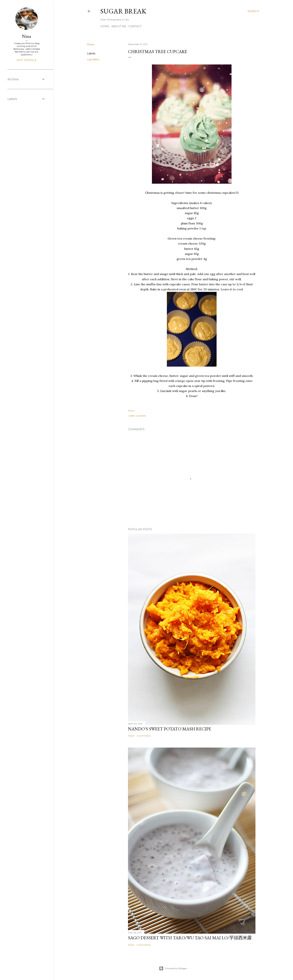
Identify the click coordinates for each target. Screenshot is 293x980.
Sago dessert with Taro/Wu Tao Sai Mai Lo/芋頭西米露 (190, 938)
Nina (27, 36)
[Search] (253, 11)
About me (119, 26)
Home (105, 26)
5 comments (144, 945)
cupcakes (93, 59)
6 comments (144, 736)
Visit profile (27, 60)
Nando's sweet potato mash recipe (170, 729)
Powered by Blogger (173, 968)
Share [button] (91, 44)
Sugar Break (123, 11)
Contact (135, 26)
